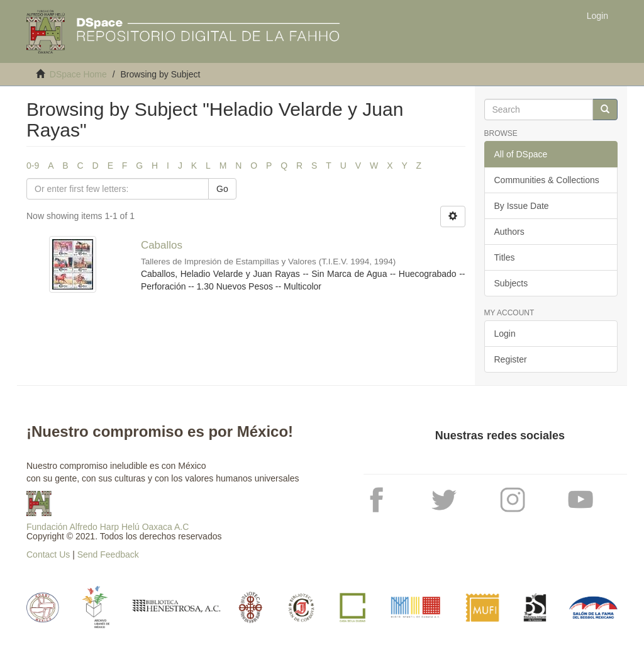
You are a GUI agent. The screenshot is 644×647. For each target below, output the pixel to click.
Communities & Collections (547, 180)
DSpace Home (78, 74)
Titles (505, 257)
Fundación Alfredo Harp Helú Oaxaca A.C (108, 527)
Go (222, 189)
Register (511, 359)
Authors (509, 232)
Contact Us (48, 554)
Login (505, 334)
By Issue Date (522, 206)
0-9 (33, 166)
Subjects (511, 283)
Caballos (162, 245)
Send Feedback (108, 554)
